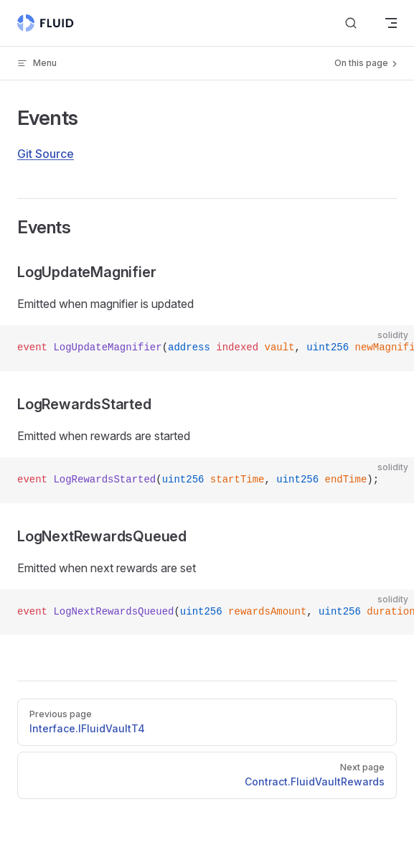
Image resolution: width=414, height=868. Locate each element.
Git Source (46, 154)
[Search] (351, 23)
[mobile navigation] (391, 23)
